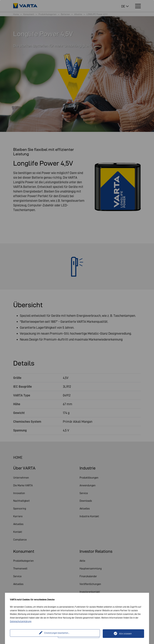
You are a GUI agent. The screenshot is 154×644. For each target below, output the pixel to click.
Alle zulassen (125, 634)
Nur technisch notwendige (81, 634)
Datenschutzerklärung (21, 621)
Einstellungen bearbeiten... (34, 634)
